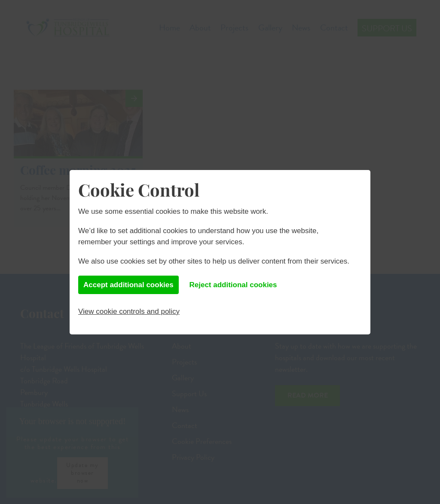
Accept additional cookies (128, 285)
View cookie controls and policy (129, 311)
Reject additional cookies (233, 285)
